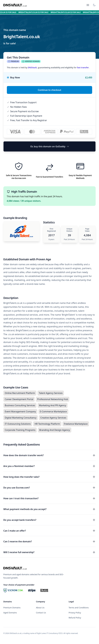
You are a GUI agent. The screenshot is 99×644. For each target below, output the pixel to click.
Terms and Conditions (79, 608)
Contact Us (41, 613)
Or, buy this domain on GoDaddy (49, 146)
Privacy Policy (75, 613)
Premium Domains (12, 608)
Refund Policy (75, 618)
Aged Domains (10, 613)
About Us (40, 608)
